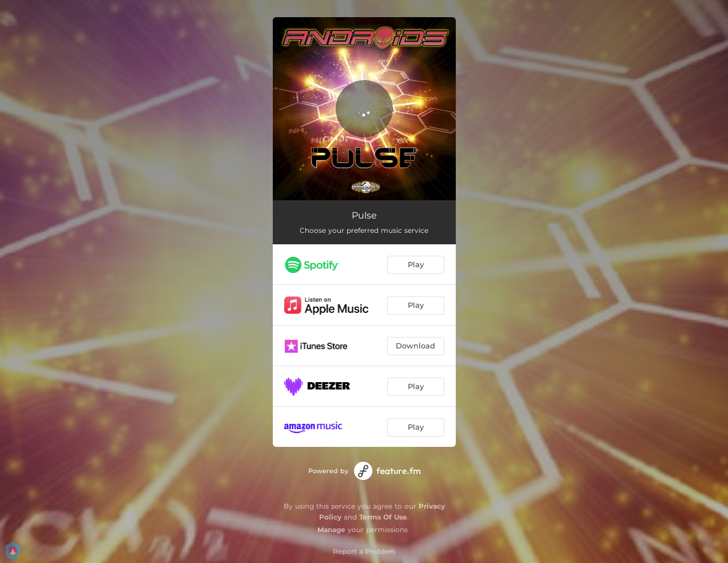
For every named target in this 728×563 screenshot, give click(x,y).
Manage (331, 530)
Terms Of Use (383, 517)
